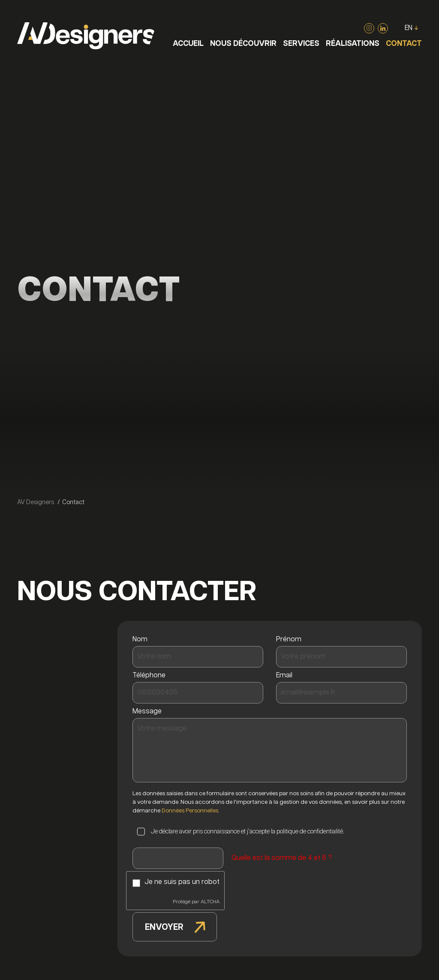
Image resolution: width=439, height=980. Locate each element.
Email (286, 675)
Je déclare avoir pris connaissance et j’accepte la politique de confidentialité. (247, 831)
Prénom (291, 639)
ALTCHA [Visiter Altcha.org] (210, 902)
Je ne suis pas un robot (182, 882)
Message (149, 711)
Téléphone (151, 675)
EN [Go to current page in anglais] (409, 28)
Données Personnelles (190, 811)
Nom (142, 639)
